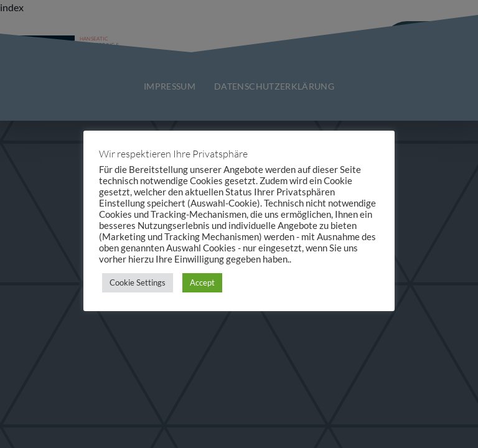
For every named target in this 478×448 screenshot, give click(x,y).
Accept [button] (202, 282)
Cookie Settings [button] (138, 282)
